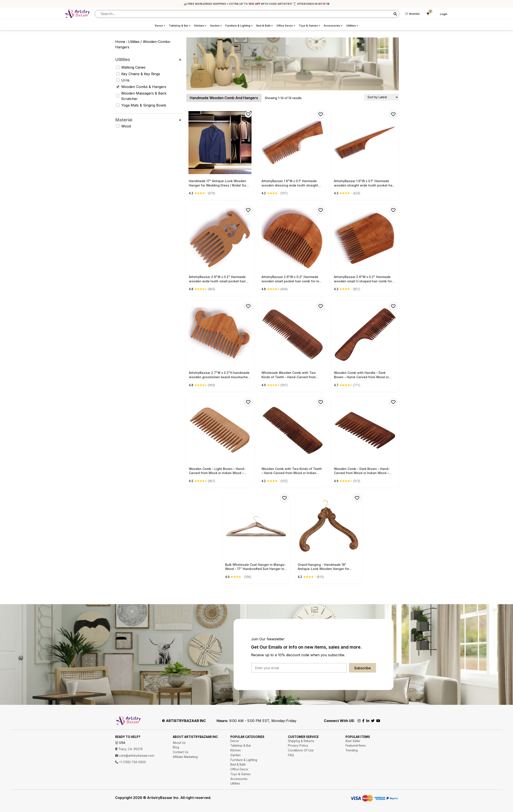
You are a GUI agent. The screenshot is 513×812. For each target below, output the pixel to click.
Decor (160, 26)
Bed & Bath (265, 26)
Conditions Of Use (301, 750)
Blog (176, 747)
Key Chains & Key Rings (138, 74)
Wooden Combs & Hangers (141, 87)
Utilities (352, 26)
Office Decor (286, 26)
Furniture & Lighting (239, 26)
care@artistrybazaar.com (135, 756)
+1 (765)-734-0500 (131, 762)
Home (120, 42)
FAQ (291, 755)
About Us (179, 743)
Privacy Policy (298, 746)
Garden (216, 26)
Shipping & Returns (301, 741)
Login (444, 14)
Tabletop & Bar (180, 26)
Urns (123, 80)
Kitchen (200, 26)
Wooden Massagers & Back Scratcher (141, 96)
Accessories (333, 26)
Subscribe (363, 668)
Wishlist (412, 14)
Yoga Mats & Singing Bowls (141, 105)
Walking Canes (131, 67)
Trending (352, 750)
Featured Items (356, 746)
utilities (134, 42)
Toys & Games (310, 26)
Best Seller (353, 741)
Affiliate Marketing (185, 757)
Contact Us (181, 752)
